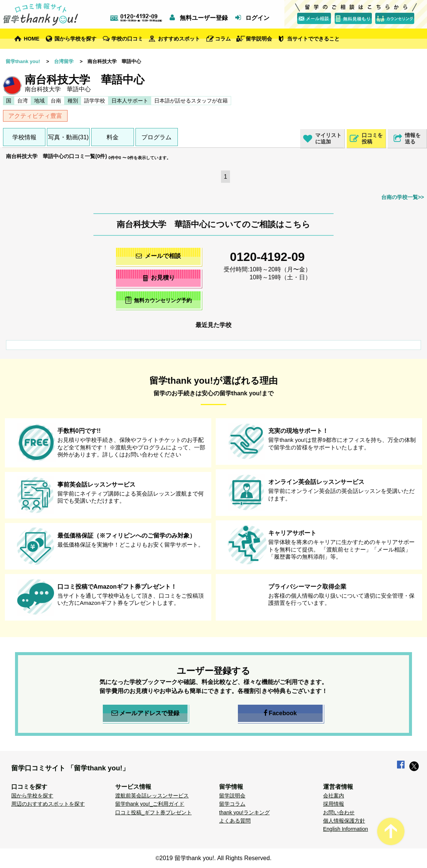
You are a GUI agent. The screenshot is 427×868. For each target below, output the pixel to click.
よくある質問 (235, 821)
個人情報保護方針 (344, 821)
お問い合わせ (339, 812)
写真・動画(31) (68, 137)
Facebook (280, 713)
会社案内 (334, 796)
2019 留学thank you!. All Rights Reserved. (216, 858)
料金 (113, 137)
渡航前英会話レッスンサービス (152, 796)
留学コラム (232, 804)
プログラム (156, 137)
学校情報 (24, 137)
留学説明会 (259, 39)
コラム (223, 39)
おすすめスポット (179, 39)
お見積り (159, 278)
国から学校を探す (75, 39)
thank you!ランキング (244, 812)
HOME (32, 39)
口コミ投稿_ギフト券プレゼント (153, 812)
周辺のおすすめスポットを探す (48, 804)
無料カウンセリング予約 (159, 300)
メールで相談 (158, 256)
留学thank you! (23, 61)
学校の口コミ (127, 39)
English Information (346, 829)
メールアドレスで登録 (145, 713)
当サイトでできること (313, 39)
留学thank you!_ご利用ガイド (150, 804)
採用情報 (334, 804)
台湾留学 (64, 61)
